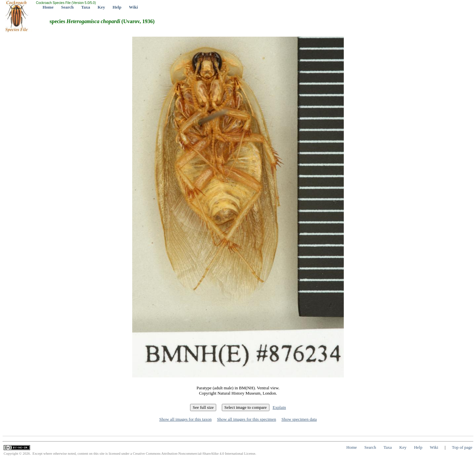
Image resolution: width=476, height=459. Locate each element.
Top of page (462, 447)
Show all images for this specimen (246, 419)
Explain (279, 407)
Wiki (133, 7)
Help (117, 7)
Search (67, 7)
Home (48, 7)
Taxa (86, 7)
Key (101, 7)
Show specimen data (299, 419)
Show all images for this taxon (186, 419)
